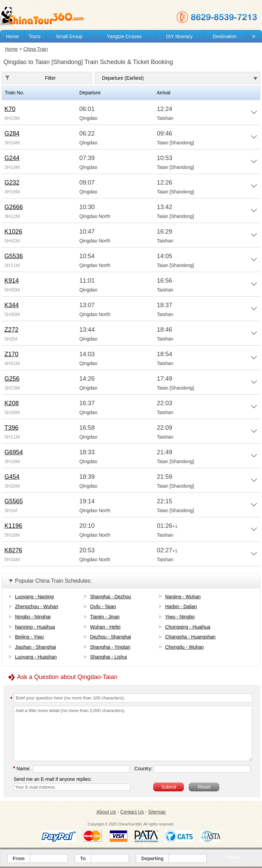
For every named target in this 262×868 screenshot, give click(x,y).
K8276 (13, 550)
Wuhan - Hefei (105, 627)
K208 (12, 403)
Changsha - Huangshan (190, 637)
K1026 (13, 232)
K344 (12, 305)
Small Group (69, 36)
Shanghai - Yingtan (110, 647)
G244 (12, 158)
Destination (225, 36)
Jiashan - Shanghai (35, 647)
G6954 (14, 452)
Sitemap (157, 812)
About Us (106, 812)
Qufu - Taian (103, 606)
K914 (12, 281)
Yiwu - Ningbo (180, 617)
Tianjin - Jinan (105, 617)
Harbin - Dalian (181, 606)
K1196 (13, 526)
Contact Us (132, 812)
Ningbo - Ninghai (33, 617)
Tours (35, 36)
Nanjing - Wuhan (183, 597)
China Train (35, 49)
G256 (12, 379)
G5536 (14, 256)
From (19, 858)
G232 (12, 183)
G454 (12, 477)
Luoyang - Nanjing (34, 597)
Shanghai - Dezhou (111, 597)
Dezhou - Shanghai (111, 637)
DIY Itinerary (179, 36)
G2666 (14, 207)
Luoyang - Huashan (36, 657)
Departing (152, 858)
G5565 (14, 501)
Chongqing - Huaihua (188, 627)
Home (12, 36)
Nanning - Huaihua (35, 627)
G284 (12, 133)
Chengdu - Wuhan (184, 647)
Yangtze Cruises (124, 36)
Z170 (11, 354)
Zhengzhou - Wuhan (37, 606)
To (83, 858)
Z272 (11, 330)
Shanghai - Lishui (108, 657)
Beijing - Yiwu (29, 637)
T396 (11, 428)
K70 (10, 109)
